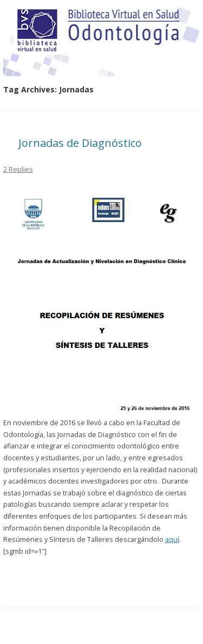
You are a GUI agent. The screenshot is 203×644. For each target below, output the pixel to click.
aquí (172, 539)
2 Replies (18, 169)
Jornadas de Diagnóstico (80, 143)
